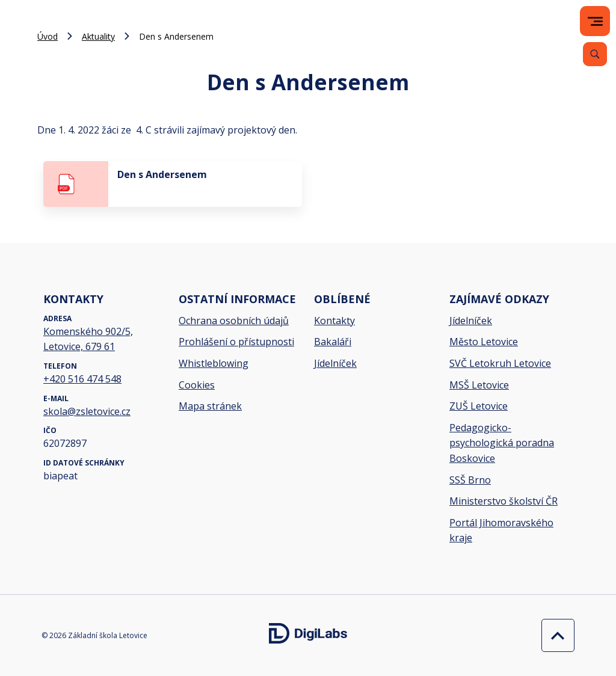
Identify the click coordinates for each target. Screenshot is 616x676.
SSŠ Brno (470, 480)
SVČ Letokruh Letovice (500, 363)
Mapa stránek (210, 406)
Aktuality (98, 36)
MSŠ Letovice (479, 385)
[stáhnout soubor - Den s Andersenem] (173, 184)
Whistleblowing (214, 363)
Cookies (197, 385)
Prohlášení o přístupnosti (236, 342)
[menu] (595, 21)
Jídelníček (335, 363)
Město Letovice (484, 342)
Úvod (48, 36)
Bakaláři (333, 342)
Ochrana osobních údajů (234, 321)
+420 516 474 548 (82, 379)
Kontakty (334, 321)
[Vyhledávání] (595, 54)
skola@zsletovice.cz (87, 411)
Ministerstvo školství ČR (504, 501)
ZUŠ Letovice (479, 406)
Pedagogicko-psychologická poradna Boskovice (502, 443)
